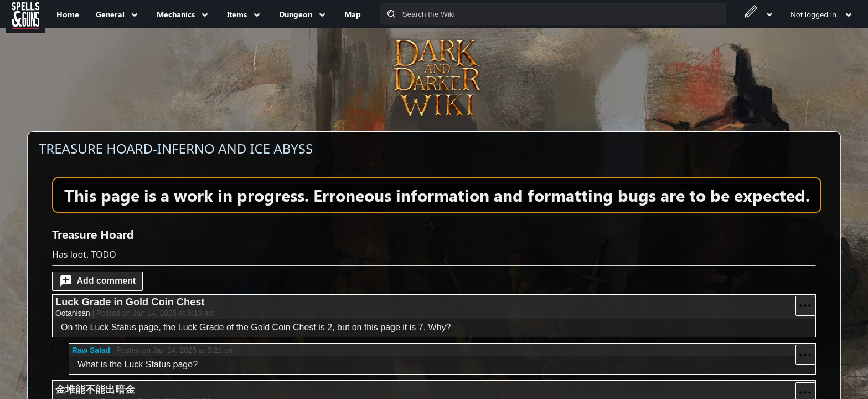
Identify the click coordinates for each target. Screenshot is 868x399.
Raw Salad (91, 351)
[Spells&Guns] (25, 14)
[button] (97, 281)
